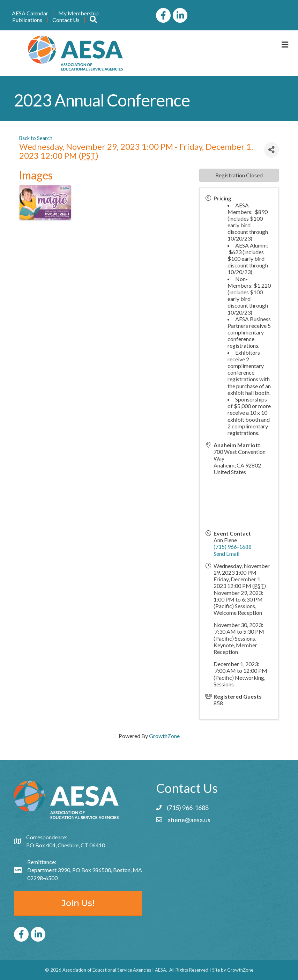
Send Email (226, 554)
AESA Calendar (30, 13)
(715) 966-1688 (233, 547)
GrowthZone (164, 736)
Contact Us (66, 20)
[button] (93, 20)
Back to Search (36, 138)
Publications (27, 20)
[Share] (271, 150)
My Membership (79, 13)
